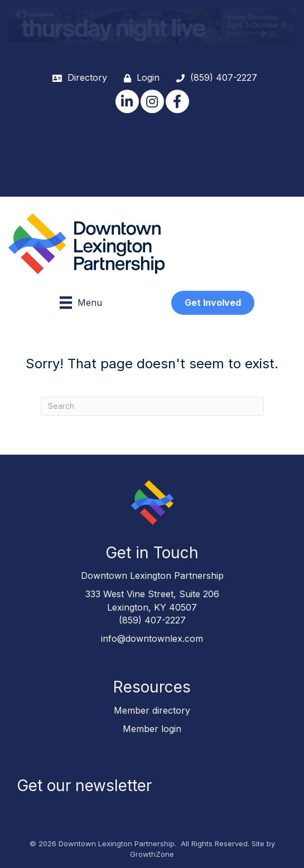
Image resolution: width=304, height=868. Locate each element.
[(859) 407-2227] (214, 78)
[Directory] (77, 78)
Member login (152, 729)
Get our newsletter (84, 786)
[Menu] (81, 303)
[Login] (139, 78)
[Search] (152, 406)
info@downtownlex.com (152, 638)
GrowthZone (152, 854)
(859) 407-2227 (152, 620)
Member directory (152, 710)
